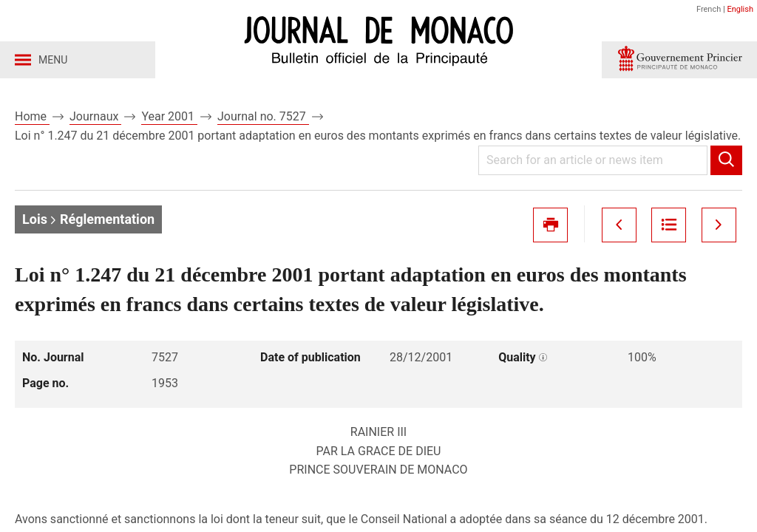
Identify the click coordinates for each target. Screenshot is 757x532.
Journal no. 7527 (263, 117)
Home (32, 117)
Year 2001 (169, 117)
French (709, 9)
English (740, 9)
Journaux (95, 117)
